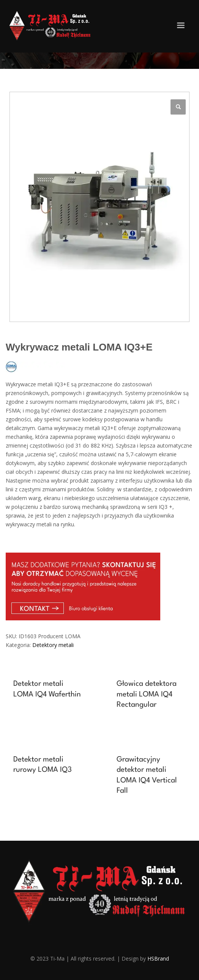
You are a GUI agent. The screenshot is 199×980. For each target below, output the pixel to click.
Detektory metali (53, 645)
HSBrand (158, 958)
